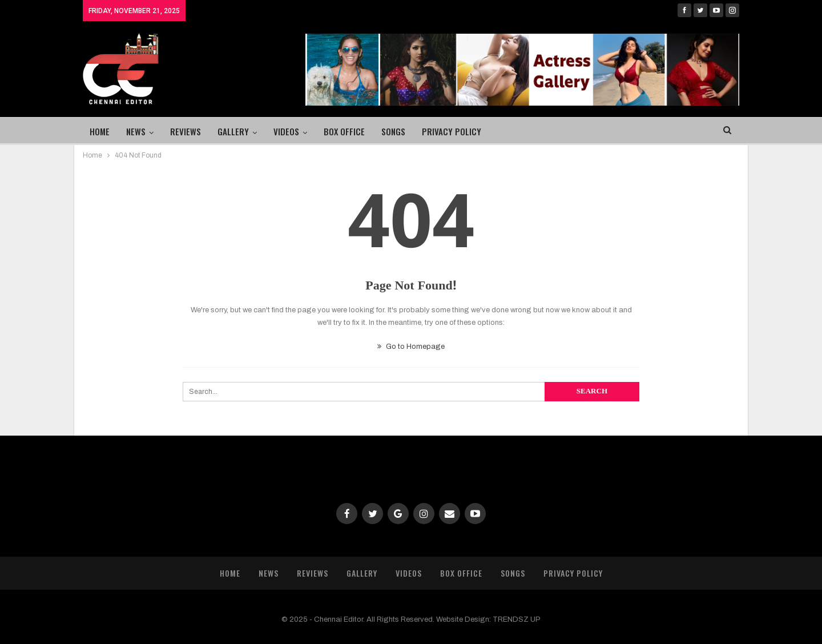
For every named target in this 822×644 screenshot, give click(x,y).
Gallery (233, 131)
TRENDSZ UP (517, 619)
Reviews (186, 131)
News (136, 131)
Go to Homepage (411, 347)
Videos (286, 131)
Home (100, 131)
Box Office (344, 131)
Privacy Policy (452, 131)
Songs (393, 131)
